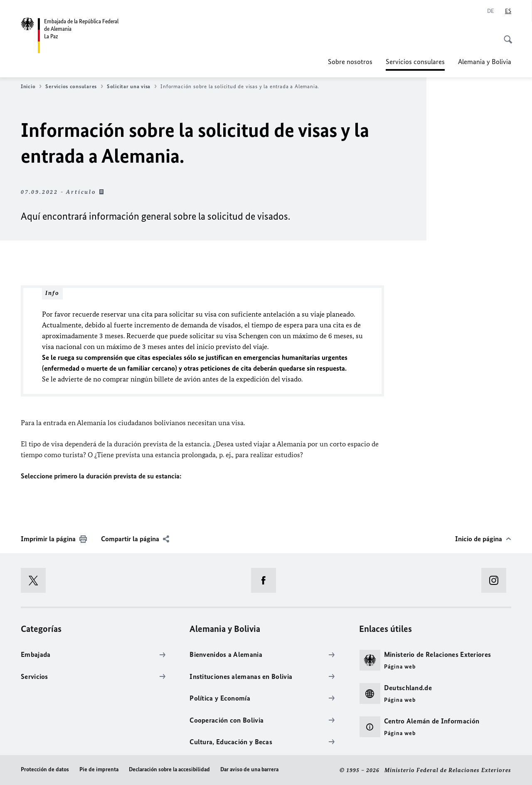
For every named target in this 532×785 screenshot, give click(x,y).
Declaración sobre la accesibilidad (169, 769)
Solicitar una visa (132, 87)
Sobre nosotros (350, 62)
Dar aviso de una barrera (249, 769)
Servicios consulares (415, 62)
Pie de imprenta (99, 769)
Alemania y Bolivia (485, 62)
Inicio (31, 87)
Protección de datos (45, 769)
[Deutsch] (491, 11)
